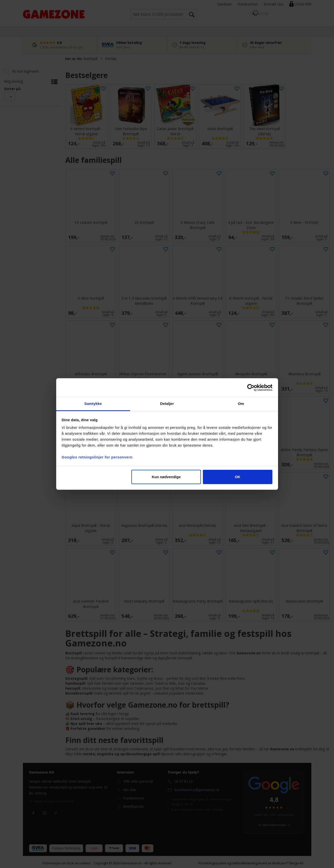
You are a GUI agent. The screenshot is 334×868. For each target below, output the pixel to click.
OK (238, 477)
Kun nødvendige (166, 477)
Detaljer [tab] (167, 404)
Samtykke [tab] (93, 404)
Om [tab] (241, 404)
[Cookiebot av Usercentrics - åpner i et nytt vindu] (251, 388)
